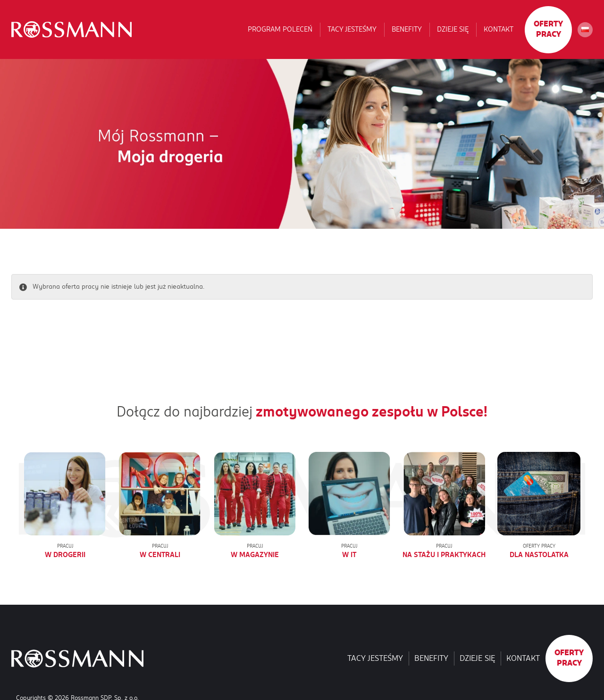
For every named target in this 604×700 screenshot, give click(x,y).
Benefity (407, 29)
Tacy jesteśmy (352, 29)
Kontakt (499, 29)
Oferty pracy (548, 29)
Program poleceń (280, 29)
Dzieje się (453, 29)
